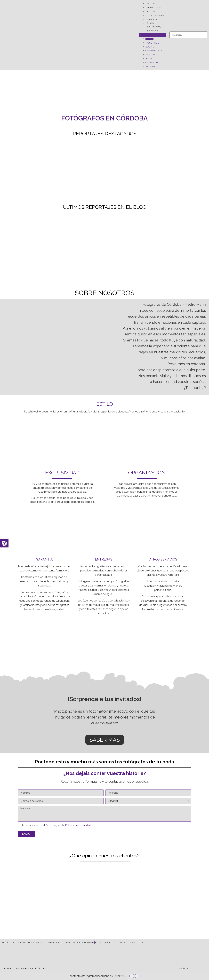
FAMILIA (152, 19)
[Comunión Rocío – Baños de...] (182, 244)
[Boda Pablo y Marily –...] (130, 170)
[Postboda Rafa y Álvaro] (79, 170)
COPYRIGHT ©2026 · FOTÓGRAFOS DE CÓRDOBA (24, 969)
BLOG (151, 23)
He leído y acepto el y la (56, 825)
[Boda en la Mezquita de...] (130, 244)
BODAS (151, 12)
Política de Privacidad (78, 825)
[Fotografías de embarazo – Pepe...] (182, 170)
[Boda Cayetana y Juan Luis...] (27, 170)
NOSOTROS (154, 8)
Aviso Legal (53, 825)
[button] (153, 35)
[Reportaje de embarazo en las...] (79, 244)
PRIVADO (153, 31)
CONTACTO (154, 27)
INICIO (151, 4)
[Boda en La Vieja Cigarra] (27, 244)
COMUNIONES (156, 15)
